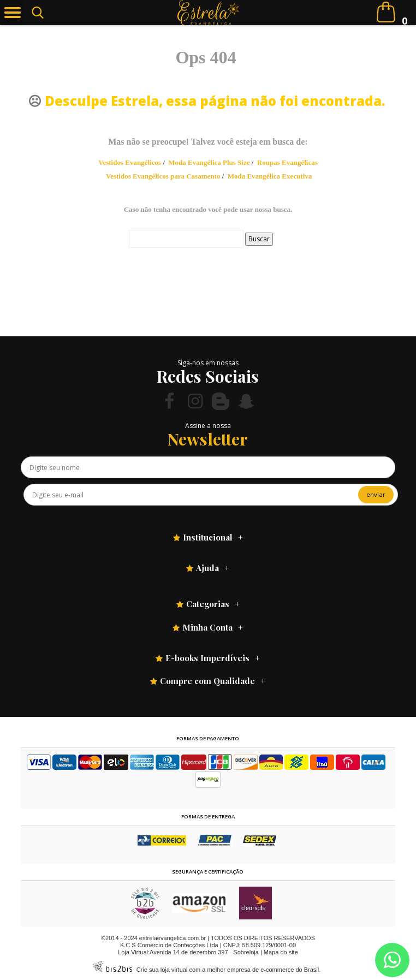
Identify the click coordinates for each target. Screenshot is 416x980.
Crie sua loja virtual (162, 970)
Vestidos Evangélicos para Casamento (163, 176)
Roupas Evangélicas (287, 162)
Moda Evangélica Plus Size (209, 162)
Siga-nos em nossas (208, 363)
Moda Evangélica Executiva (270, 176)
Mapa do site (281, 952)
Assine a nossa (208, 426)
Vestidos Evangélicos (130, 162)
